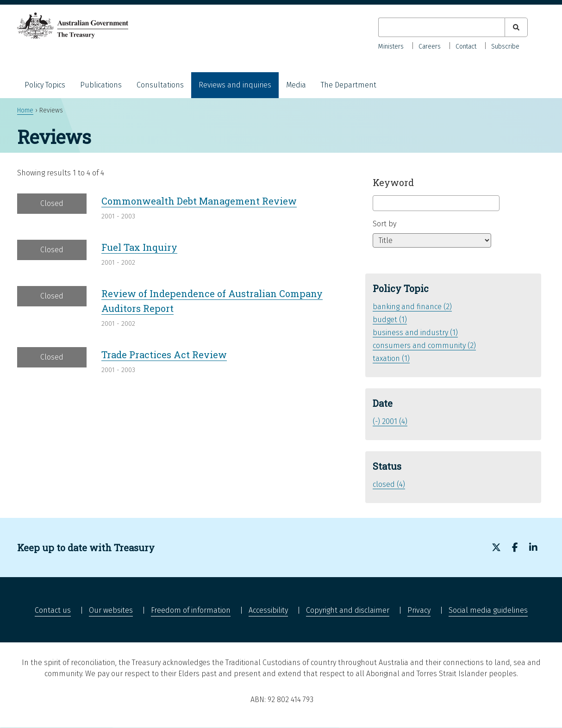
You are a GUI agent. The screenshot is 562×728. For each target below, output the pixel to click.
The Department (349, 85)
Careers (430, 47)
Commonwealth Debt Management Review (199, 201)
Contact (466, 47)
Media (296, 85)
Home (25, 110)
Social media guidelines (488, 610)
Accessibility (268, 610)
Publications (101, 85)
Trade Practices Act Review (164, 355)
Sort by (384, 224)
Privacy (419, 610)
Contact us (53, 610)
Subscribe (505, 47)
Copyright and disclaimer (348, 610)
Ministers (391, 47)
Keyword (393, 182)
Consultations (160, 85)
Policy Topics (45, 85)
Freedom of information (191, 610)
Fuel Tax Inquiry (139, 247)
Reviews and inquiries (235, 85)
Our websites (111, 610)
